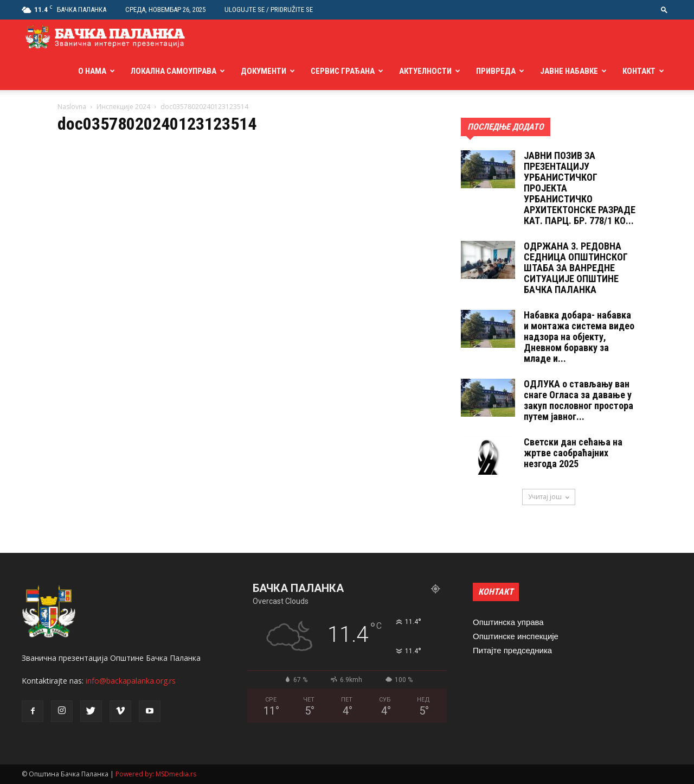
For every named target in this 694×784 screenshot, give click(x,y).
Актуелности (425, 71)
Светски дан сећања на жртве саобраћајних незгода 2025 (573, 453)
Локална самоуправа (173, 71)
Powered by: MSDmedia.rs (156, 774)
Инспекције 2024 (123, 107)
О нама (92, 71)
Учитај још (549, 497)
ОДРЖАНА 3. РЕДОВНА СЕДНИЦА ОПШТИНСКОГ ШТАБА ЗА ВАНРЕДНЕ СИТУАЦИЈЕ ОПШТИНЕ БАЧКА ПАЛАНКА (576, 268)
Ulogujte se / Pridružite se (269, 9)
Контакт (639, 71)
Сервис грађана (343, 71)
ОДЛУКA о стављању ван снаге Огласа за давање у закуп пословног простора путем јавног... (579, 400)
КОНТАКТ (496, 592)
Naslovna (72, 107)
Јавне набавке (569, 71)
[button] (664, 9)
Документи (264, 71)
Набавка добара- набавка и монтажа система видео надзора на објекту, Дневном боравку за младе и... (579, 337)
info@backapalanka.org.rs (131, 681)
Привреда (496, 71)
